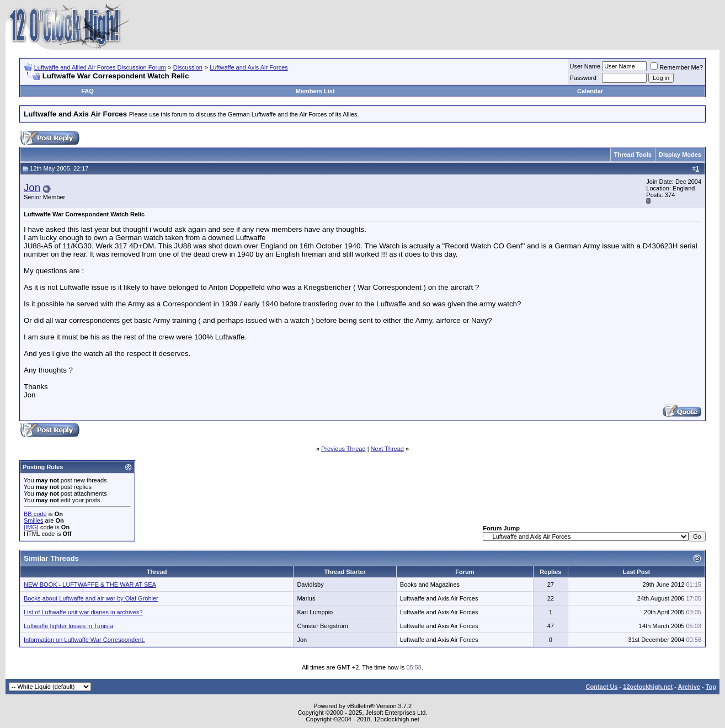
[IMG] (31, 527)
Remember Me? (677, 67)
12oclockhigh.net (648, 687)
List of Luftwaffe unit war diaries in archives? (83, 612)
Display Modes (680, 155)
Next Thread (387, 449)
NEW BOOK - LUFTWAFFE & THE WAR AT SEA (90, 584)
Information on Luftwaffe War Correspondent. (84, 640)
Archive (689, 687)
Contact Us (601, 687)
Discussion (188, 67)
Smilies (33, 520)
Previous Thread (343, 449)
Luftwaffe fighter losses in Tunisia (68, 626)
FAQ (87, 91)
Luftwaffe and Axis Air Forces (249, 67)
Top (711, 687)
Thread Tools (633, 155)
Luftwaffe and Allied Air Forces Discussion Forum (100, 67)
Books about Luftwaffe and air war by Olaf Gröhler (91, 598)
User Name (585, 66)
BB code (35, 514)
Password (583, 78)
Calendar (590, 91)
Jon (32, 187)
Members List (315, 91)
